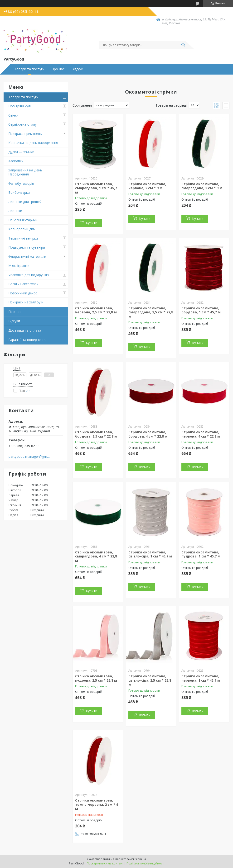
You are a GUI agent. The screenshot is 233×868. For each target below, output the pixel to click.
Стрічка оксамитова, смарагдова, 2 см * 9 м (202, 186)
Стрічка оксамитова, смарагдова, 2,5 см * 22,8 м (151, 312)
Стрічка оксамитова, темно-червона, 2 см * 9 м (97, 804)
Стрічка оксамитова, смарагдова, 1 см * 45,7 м (96, 188)
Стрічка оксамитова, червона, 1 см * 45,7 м (201, 678)
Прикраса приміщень (25, 134)
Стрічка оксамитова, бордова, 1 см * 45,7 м (201, 310)
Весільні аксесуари (23, 284)
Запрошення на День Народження (25, 172)
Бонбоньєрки (19, 192)
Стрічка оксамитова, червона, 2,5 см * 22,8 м (96, 310)
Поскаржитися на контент (105, 863)
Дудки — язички (21, 152)
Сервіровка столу (22, 124)
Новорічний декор (23, 293)
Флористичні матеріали (27, 257)
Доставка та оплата (25, 330)
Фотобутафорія (21, 183)
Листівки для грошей (25, 202)
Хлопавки (16, 161)
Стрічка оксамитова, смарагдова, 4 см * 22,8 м (96, 556)
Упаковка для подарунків (29, 275)
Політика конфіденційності (145, 863)
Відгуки (77, 69)
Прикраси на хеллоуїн (26, 302)
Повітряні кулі (19, 106)
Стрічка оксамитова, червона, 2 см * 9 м (147, 186)
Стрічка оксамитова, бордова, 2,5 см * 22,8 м (96, 434)
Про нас (58, 69)
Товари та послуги (29, 69)
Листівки (15, 211)
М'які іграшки (19, 266)
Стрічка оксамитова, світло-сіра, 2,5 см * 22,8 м (150, 680)
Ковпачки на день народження (33, 143)
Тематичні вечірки (23, 238)
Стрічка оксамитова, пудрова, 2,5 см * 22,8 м (96, 678)
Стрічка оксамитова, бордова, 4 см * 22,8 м (148, 434)
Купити (92, 223)
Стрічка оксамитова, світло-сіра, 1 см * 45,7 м (150, 554)
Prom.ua (140, 859)
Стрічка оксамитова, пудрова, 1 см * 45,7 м (201, 554)
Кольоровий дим (22, 229)
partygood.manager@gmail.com (29, 457)
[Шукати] (183, 45)
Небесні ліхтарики (23, 220)
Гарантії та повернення (27, 340)
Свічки (13, 115)
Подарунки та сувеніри (27, 247)
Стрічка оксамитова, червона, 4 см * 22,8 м (201, 434)
